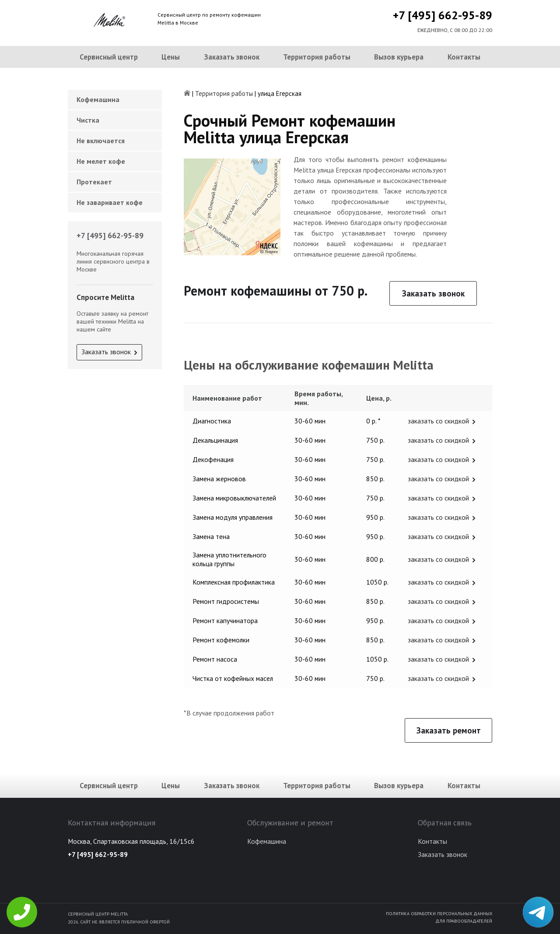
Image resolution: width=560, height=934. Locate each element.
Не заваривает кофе (110, 202)
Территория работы (317, 57)
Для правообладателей (464, 921)
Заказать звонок (232, 57)
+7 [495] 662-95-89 (443, 15)
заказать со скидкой (438, 421)
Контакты (464, 57)
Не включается (101, 141)
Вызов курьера (399, 57)
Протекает (94, 182)
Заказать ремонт (449, 730)
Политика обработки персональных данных (439, 913)
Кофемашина (98, 99)
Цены (171, 57)
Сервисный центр (109, 57)
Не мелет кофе (101, 161)
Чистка (88, 120)
